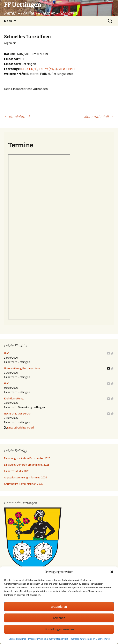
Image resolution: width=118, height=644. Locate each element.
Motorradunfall (99, 116)
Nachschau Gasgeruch (18, 413)
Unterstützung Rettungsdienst (23, 368)
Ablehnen (59, 618)
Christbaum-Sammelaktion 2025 (23, 484)
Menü (8, 21)
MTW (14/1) (67, 69)
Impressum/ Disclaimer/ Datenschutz (48, 639)
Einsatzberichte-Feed (20, 427)
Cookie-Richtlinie (17, 639)
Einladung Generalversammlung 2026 (27, 465)
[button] (112, 572)
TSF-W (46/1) (48, 69)
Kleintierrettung (14, 398)
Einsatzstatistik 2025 (17, 471)
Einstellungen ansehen (59, 629)
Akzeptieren (59, 607)
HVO (7, 353)
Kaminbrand (17, 116)
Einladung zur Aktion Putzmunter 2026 (27, 458)
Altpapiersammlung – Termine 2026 (25, 477)
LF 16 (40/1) (29, 69)
